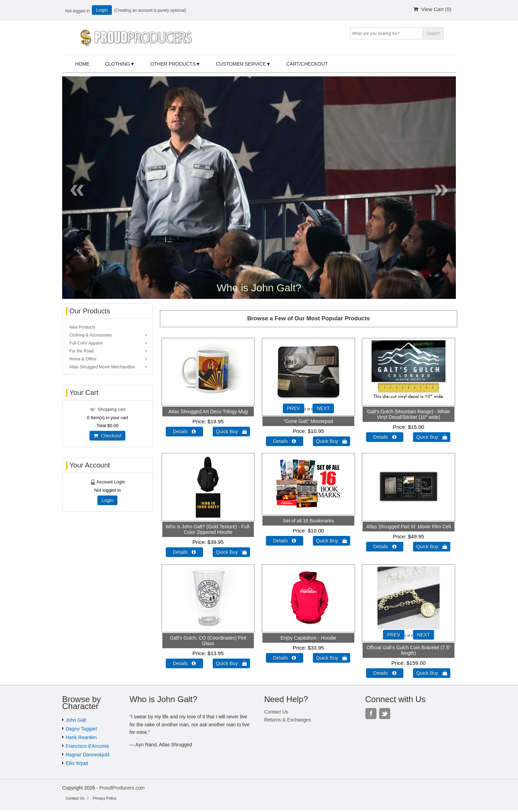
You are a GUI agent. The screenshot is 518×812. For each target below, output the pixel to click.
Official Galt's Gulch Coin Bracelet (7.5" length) (408, 650)
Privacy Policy (104, 798)
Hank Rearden (81, 737)
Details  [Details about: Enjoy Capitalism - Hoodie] (285, 658)
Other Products (173, 64)
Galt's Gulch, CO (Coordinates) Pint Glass (208, 641)
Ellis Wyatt (77, 763)
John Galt (76, 720)
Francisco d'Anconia (87, 746)
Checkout (107, 436)
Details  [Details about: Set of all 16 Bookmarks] (285, 541)
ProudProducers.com (122, 788)
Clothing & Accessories (91, 335)
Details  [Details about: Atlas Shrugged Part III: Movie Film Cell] (385, 547)
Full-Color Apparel (86, 343)
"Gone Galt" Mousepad (308, 421)
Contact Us (276, 712)
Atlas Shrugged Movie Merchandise (102, 367)
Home (82, 64)
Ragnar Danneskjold (88, 755)
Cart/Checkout (307, 64)
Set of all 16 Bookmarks (308, 521)
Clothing (117, 64)
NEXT (323, 408)
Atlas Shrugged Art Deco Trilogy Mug (208, 412)
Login (102, 10)
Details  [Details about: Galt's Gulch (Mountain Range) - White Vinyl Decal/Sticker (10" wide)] (385, 437)
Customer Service (241, 64)
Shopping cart (112, 409)
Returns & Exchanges (287, 720)
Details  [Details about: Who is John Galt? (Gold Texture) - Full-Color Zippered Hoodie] (184, 552)
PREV (294, 408)
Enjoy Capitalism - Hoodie (308, 638)
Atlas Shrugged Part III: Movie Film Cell (409, 527)
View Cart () (432, 9)
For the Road (81, 351)
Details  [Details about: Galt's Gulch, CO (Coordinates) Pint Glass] (184, 663)
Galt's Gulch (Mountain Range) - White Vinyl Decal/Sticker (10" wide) (409, 414)
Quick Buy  (231, 432)
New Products (82, 327)
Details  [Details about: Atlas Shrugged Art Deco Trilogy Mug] (184, 432)
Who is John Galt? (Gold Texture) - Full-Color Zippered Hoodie (208, 529)
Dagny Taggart (81, 729)
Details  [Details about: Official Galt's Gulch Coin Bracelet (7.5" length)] (385, 673)
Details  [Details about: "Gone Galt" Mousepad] (285, 441)
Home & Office (83, 359)
